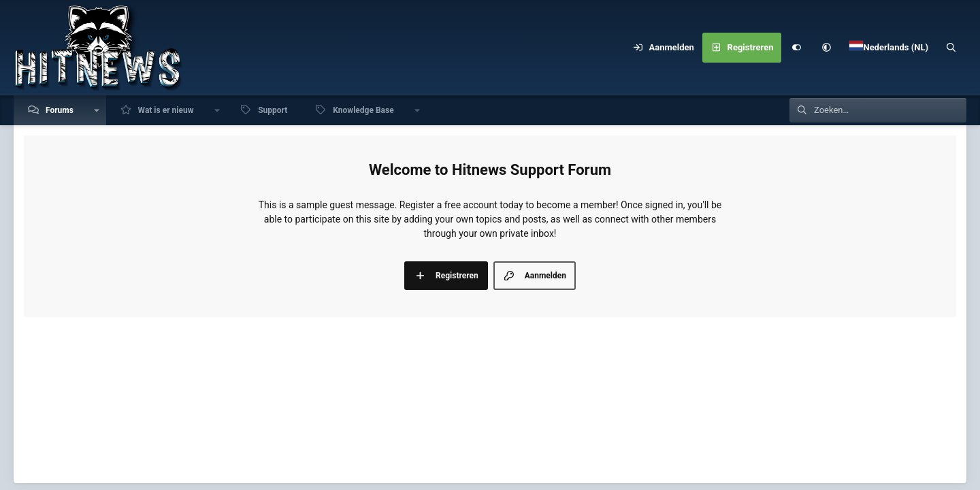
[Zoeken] (951, 48)
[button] (826, 48)
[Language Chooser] (889, 48)
